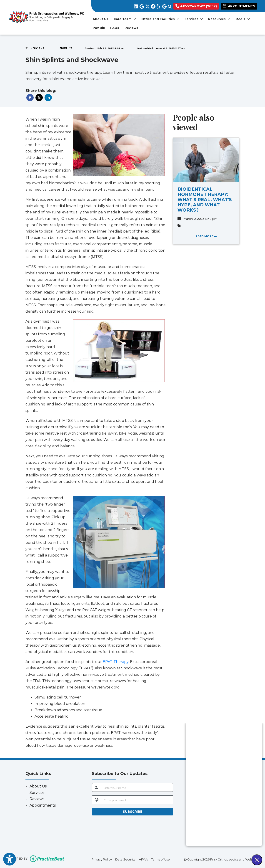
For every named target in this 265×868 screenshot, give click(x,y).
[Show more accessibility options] (10, 859)
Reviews (131, 28)
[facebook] (153, 6)
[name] (137, 787)
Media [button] (243, 19)
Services (37, 793)
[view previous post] (35, 48)
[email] (137, 800)
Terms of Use (160, 859)
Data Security (125, 859)
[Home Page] (46, 17)
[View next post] (66, 48)
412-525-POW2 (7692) (196, 6)
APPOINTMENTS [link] (239, 6)
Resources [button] (219, 19)
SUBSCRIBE (132, 812)
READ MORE (206, 236)
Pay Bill (100, 27)
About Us (100, 19)
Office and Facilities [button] (160, 19)
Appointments (43, 805)
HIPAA (143, 859)
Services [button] (194, 19)
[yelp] (158, 6)
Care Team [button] (125, 19)
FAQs (115, 28)
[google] (141, 6)
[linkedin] (136, 6)
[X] (147, 6)
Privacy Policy (102, 859)
